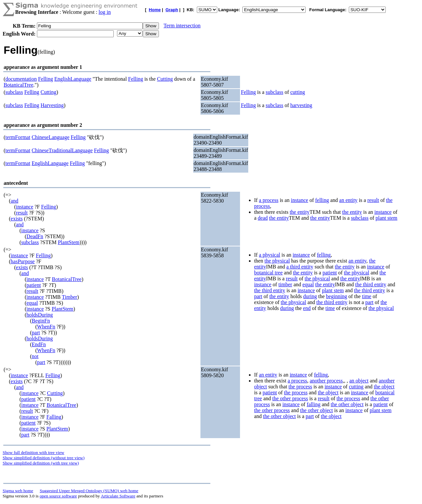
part (36, 333)
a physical (269, 255)
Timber (70, 297)
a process (269, 200)
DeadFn (35, 236)
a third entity (300, 267)
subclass (14, 92)
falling (314, 404)
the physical (277, 261)
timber (285, 284)
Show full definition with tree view (33, 452)
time (367, 296)
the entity (300, 212)
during (310, 296)
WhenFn (46, 327)
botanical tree (269, 273)
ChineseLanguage (51, 137)
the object (384, 387)
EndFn (39, 344)
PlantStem (69, 242)
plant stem (386, 218)
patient (34, 285)
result (22, 213)
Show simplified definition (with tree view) (41, 463)
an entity (348, 200)
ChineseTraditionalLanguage (62, 150)
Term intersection (182, 26)
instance (24, 207)
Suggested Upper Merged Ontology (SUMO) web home (89, 491)
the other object (347, 404)
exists (16, 219)
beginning (337, 296)
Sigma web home (18, 491)
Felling (45, 79)
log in (105, 12)
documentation (21, 79)
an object (359, 381)
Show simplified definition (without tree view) (44, 458)
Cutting (165, 79)
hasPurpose (23, 261)
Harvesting (52, 105)
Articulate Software (118, 496)
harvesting (301, 105)
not (35, 356)
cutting (297, 92)
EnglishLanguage (73, 79)
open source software (58, 496)
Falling (54, 417)
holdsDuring (40, 315)
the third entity (371, 284)
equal (32, 303)
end (307, 308)
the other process (290, 398)
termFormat (18, 137)
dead (263, 218)
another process (326, 381)
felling (322, 200)
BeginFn (41, 321)
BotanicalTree (18, 85)
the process (300, 387)
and (14, 201)
